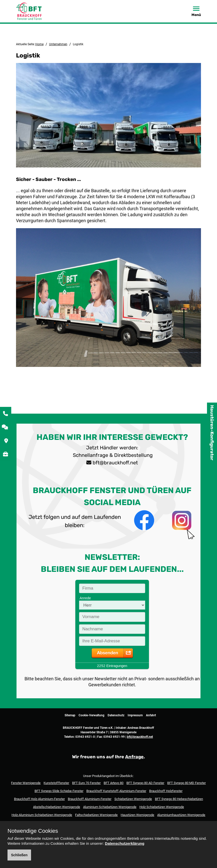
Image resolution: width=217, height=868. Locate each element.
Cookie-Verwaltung (91, 715)
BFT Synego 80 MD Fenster (186, 783)
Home (39, 44)
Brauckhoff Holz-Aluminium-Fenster (39, 799)
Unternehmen (58, 44)
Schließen (19, 855)
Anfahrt (151, 715)
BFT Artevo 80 (114, 783)
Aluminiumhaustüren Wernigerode (181, 815)
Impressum (135, 715)
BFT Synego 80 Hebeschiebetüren (179, 799)
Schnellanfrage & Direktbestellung (112, 455)
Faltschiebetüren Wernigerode (96, 815)
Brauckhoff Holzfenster (166, 791)
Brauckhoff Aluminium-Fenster (90, 799)
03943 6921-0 (85, 737)
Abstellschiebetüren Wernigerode (57, 807)
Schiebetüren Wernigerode (133, 799)
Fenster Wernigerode (26, 783)
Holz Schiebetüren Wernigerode (162, 807)
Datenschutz (116, 715)
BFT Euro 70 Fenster (86, 783)
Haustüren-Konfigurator (212, 433)
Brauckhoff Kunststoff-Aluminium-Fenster (116, 791)
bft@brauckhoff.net (115, 463)
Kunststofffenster (56, 783)
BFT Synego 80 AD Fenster (145, 783)
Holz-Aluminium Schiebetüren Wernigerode (42, 815)
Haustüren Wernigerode (137, 815)
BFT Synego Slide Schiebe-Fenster (59, 791)
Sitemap (70, 715)
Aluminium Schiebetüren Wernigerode (110, 807)
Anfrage (134, 757)
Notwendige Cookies (33, 831)
